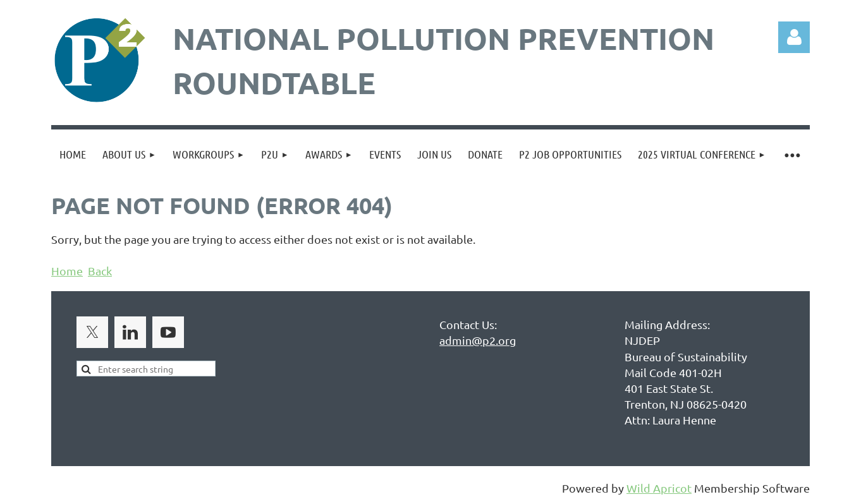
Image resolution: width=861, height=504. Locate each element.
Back (100, 271)
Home (67, 271)
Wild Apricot (659, 488)
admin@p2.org (478, 340)
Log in (794, 37)
